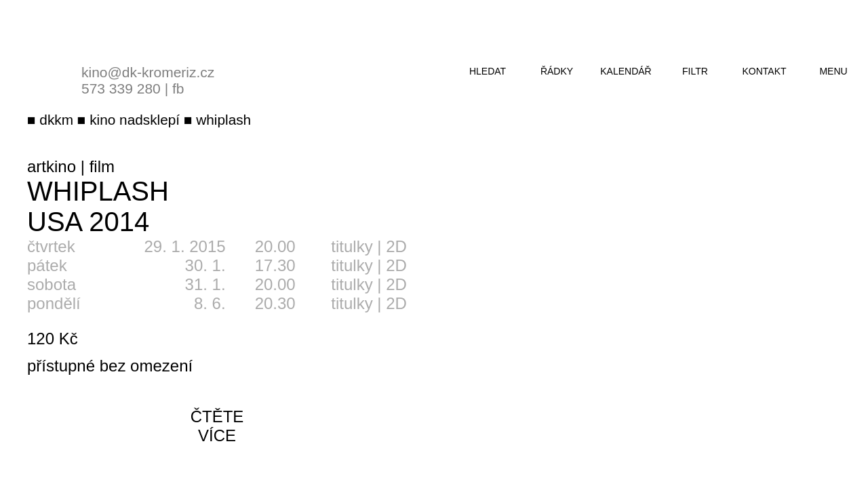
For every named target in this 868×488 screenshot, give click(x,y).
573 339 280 (121, 88)
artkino (52, 166)
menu (833, 71)
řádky (557, 71)
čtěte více (217, 426)
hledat (488, 71)
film (102, 166)
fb (178, 88)
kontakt (764, 71)
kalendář (626, 71)
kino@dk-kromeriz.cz (148, 72)
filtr (695, 71)
